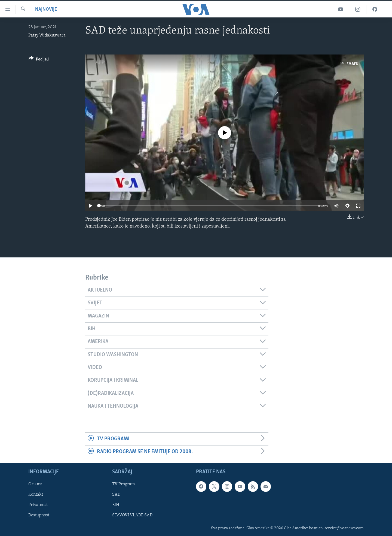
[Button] (39, 60)
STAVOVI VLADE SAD (132, 516)
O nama (35, 484)
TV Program (123, 484)
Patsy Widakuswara (47, 35)
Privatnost (38, 505)
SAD (116, 495)
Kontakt (36, 495)
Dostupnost (39, 516)
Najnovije (46, 9)
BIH (116, 505)
